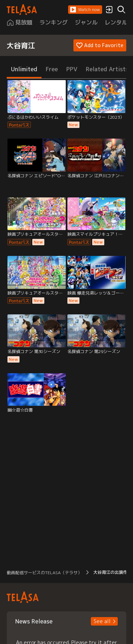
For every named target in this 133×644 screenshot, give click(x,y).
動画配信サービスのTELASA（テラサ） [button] (44, 573)
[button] (85, 10)
